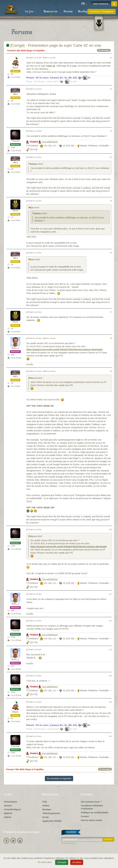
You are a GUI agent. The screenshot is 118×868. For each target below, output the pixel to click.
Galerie (8, 817)
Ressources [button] (50, 12)
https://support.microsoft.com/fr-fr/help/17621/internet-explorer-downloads (65, 349)
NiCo (15, 94)
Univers (8, 806)
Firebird (15, 141)
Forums (68, 12)
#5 (111, 201)
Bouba (15, 68)
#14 (110, 676)
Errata (45, 817)
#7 (111, 312)
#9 (111, 371)
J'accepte (62, 862)
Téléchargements (51, 813)
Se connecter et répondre (59, 778)
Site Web (21, 51)
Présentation (11, 802)
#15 (110, 702)
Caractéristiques (12, 809)
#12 (110, 621)
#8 (111, 338)
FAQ (45, 802)
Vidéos (46, 806)
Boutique (84, 12)
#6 (111, 253)
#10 (110, 529)
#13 (110, 649)
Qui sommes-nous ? (91, 802)
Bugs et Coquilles (36, 51)
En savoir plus (45, 862)
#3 (111, 131)
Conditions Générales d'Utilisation (92, 807)
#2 (111, 89)
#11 (110, 594)
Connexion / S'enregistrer (102, 12)
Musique (47, 809)
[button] (84, 4)
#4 (111, 157)
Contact (85, 816)
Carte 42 (51, 66)
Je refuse (77, 862)
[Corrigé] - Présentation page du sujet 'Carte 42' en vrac (54, 45)
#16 (110, 736)
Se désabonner (69, 843)
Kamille (15, 348)
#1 (111, 58)
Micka (15, 211)
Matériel (8, 813)
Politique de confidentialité (94, 813)
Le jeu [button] (30, 12)
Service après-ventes (92, 820)
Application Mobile (52, 821)
